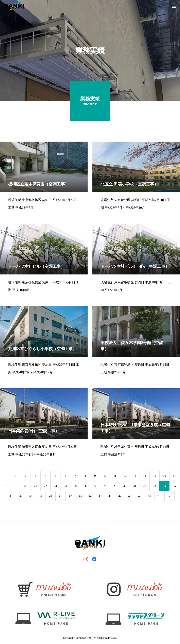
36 (11, 496)
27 (95, 486)
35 (174, 486)
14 (145, 476)
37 (21, 496)
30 (125, 486)
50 (150, 496)
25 (75, 486)
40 (51, 496)
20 (26, 486)
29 (115, 486)
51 (160, 496)
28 (105, 486)
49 (140, 496)
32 (145, 486)
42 (70, 496)
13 (135, 476)
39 (41, 496)
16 (164, 476)
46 (110, 496)
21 (36, 486)
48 (130, 496)
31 (135, 486)
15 (155, 476)
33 (155, 486)
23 (55, 486)
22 (46, 486)
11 (115, 476)
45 (100, 496)
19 (16, 486)
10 (105, 476)
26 (85, 486)
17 (174, 476)
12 (125, 476)
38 (31, 496)
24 (65, 486)
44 (90, 496)
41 (60, 496)
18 (6, 486)
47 (120, 496)
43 (80, 496)
